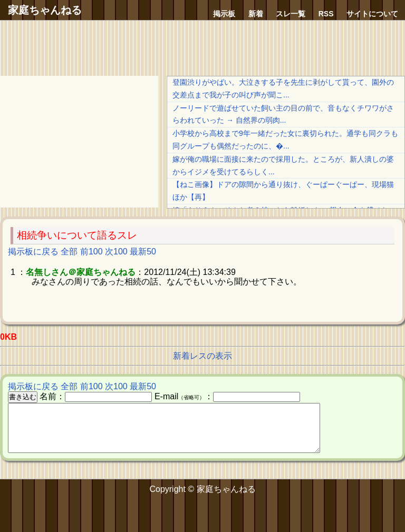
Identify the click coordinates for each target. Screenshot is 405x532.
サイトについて (372, 14)
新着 (256, 14)
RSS (326, 14)
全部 (69, 252)
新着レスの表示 (202, 356)
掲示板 (224, 14)
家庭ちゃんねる (45, 10)
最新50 (143, 252)
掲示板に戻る (33, 252)
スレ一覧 (291, 14)
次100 (116, 252)
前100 (91, 252)
